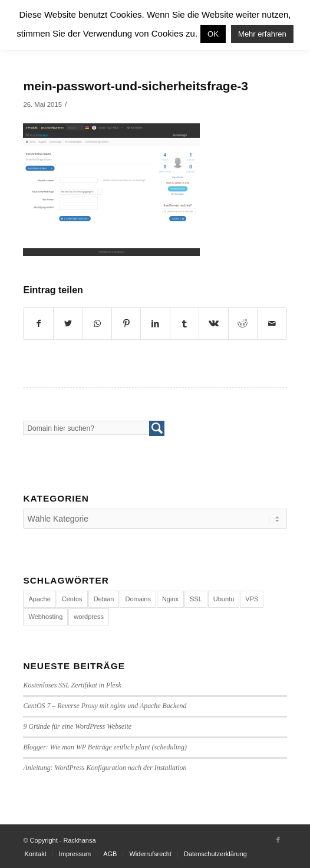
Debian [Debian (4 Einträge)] (104, 599)
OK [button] (213, 34)
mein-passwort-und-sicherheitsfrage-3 (136, 86)
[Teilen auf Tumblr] (184, 324)
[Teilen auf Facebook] (38, 324)
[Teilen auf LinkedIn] (155, 324)
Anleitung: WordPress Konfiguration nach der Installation (105, 768)
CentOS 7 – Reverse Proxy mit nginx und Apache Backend (105, 706)
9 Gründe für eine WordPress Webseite (77, 726)
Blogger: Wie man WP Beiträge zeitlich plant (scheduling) (105, 747)
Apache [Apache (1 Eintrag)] (39, 599)
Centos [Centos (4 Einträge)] (72, 599)
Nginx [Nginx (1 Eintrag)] (170, 599)
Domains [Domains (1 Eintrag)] (138, 599)
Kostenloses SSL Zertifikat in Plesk (72, 685)
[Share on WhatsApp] (97, 324)
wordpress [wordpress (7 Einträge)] (89, 617)
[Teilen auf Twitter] (68, 324)
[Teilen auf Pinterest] (126, 324)
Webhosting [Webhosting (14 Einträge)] (45, 617)
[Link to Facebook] (278, 840)
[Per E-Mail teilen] (272, 324)
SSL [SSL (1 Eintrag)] (196, 599)
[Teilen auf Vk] (213, 324)
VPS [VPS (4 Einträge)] (252, 599)
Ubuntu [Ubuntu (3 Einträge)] (224, 599)
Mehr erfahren (262, 34)
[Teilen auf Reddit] (243, 324)
